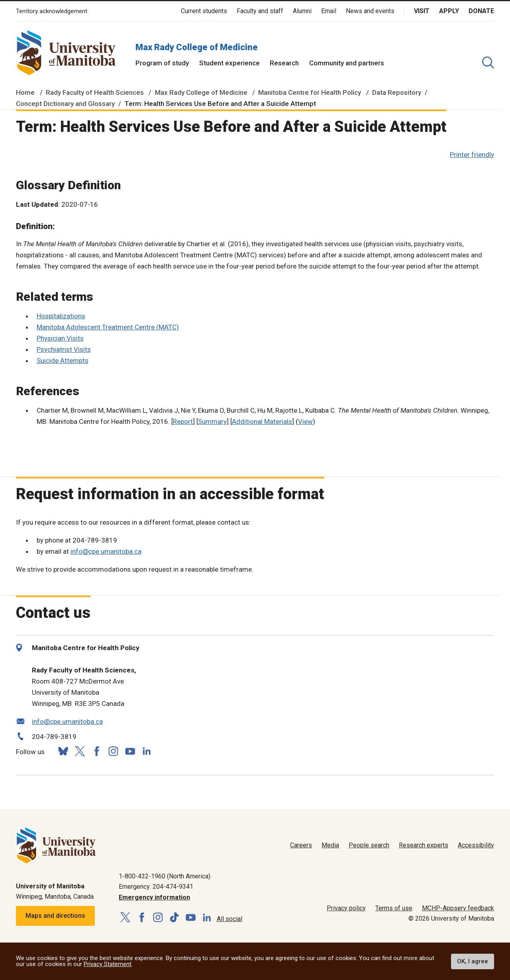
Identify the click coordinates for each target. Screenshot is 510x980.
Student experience (229, 63)
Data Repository (397, 92)
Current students (204, 11)
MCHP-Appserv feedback (458, 908)
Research (284, 63)
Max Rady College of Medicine (197, 47)
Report (183, 421)
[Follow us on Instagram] (113, 751)
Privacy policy (346, 908)
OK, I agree (473, 961)
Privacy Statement (108, 964)
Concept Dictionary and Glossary (65, 104)
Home (25, 92)
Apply (449, 11)
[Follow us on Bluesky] (63, 751)
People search (369, 845)
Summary (212, 421)
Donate (481, 11)
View (305, 421)
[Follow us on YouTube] (130, 750)
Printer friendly (472, 155)
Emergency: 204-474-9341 (156, 887)
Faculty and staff (260, 11)
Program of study (162, 63)
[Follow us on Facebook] (96, 751)
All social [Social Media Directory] (229, 919)
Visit (422, 11)
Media (330, 845)
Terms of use (394, 908)
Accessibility (476, 845)
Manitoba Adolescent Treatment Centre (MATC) (108, 327)
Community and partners (347, 63)
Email (329, 11)
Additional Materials (262, 421)
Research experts (424, 845)
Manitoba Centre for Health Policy (310, 92)
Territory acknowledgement (52, 11)
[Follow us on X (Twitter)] (80, 751)
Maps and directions (55, 916)
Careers (301, 845)
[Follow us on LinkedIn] (147, 750)
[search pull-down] (488, 63)
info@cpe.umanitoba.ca (106, 551)
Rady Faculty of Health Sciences (95, 92)
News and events (370, 11)
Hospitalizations (61, 316)
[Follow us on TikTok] (174, 918)
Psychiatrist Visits (64, 349)
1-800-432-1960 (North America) (165, 876)
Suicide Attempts (63, 361)
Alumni (302, 11)
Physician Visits (60, 338)
